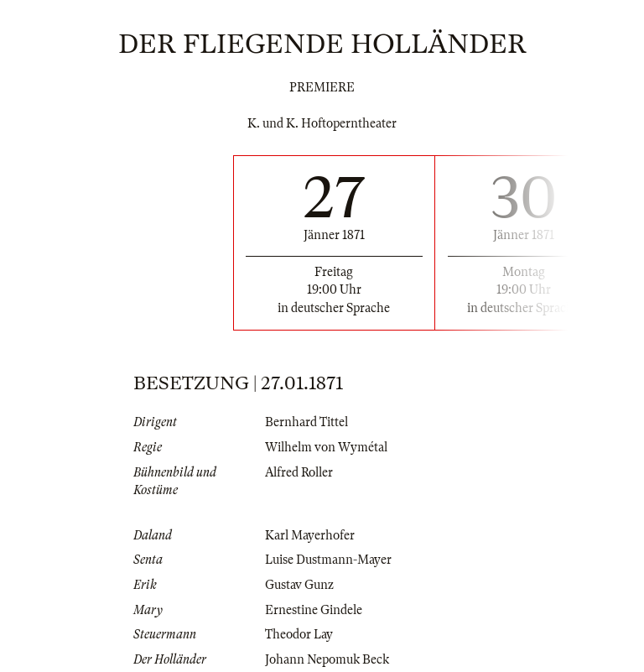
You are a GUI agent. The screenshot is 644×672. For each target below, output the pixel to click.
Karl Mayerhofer (310, 535)
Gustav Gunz (299, 585)
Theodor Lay (299, 634)
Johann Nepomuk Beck (327, 659)
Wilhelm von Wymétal (326, 447)
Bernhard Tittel (306, 422)
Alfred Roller (299, 472)
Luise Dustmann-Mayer (328, 560)
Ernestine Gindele (314, 610)
